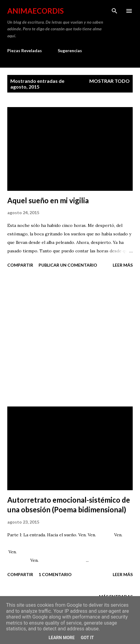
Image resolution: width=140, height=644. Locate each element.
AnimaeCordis (36, 11)
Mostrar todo (109, 81)
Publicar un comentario (68, 265)
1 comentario (55, 574)
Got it (87, 638)
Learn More (62, 638)
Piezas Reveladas (25, 51)
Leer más (123, 265)
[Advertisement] (70, 338)
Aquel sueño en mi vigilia (48, 200)
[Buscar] (114, 11)
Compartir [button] (20, 265)
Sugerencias (70, 51)
